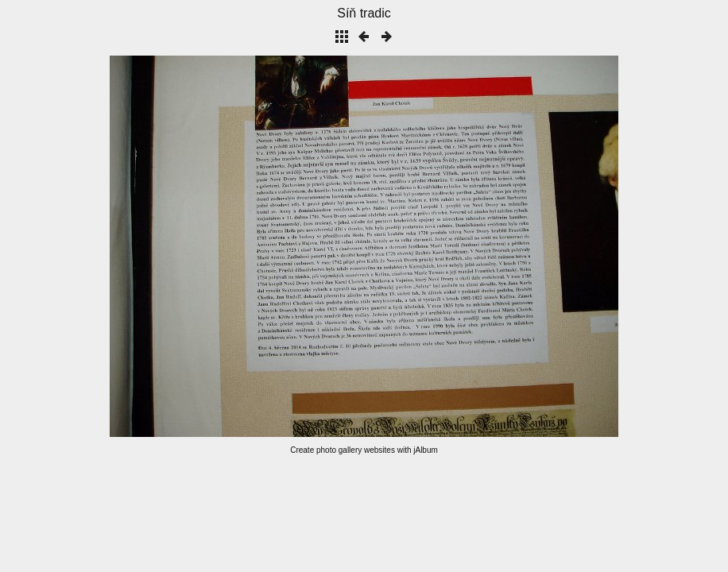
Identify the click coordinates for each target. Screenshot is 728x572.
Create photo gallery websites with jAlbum (364, 450)
